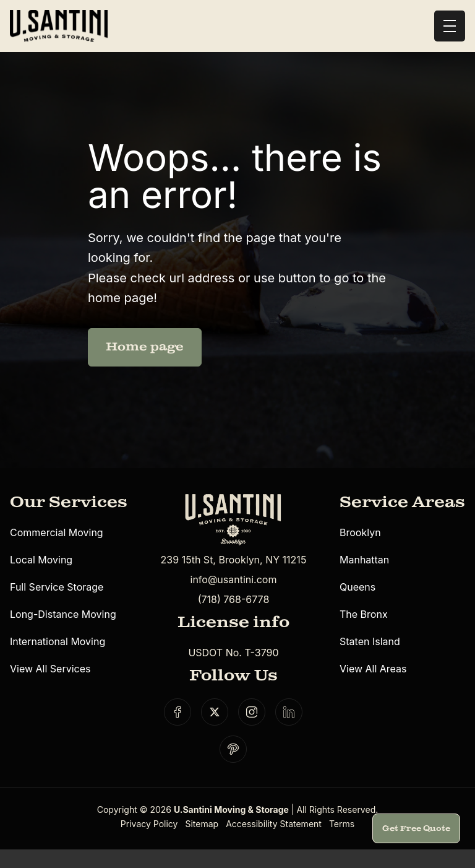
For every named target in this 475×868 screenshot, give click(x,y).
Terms (342, 824)
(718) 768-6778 (234, 599)
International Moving (58, 641)
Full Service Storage (57, 587)
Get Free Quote (416, 828)
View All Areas (373, 669)
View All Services (50, 669)
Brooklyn (360, 532)
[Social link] (178, 712)
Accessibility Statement (274, 824)
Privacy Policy (149, 824)
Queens (357, 587)
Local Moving (41, 560)
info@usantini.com (234, 579)
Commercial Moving (57, 532)
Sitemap (202, 824)
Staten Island (370, 641)
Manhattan (364, 560)
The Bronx (364, 614)
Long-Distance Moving (63, 614)
